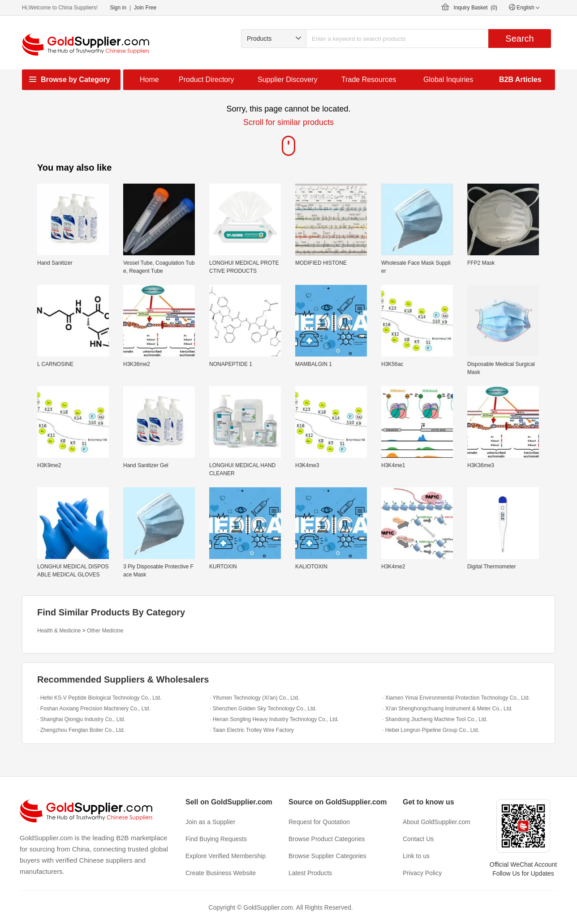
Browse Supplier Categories (327, 856)
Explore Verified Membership (226, 856)
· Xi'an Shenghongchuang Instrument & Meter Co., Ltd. (447, 709)
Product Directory (207, 80)
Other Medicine (105, 631)
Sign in (118, 8)
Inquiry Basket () (476, 8)
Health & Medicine (59, 631)
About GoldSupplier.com (437, 822)
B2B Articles (520, 80)
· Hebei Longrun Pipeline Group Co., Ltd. (431, 730)
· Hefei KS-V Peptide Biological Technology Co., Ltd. (99, 698)
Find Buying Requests (216, 839)
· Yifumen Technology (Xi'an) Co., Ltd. (254, 698)
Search (519, 39)
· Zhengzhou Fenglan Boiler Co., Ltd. (81, 730)
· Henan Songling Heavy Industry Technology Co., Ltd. (274, 719)
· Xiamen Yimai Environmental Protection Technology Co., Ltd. (456, 698)
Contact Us (418, 839)
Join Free (145, 8)
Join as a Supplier (210, 822)
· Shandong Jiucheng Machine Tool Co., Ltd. (435, 719)
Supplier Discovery (287, 80)
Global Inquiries (448, 80)
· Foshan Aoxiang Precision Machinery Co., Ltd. (94, 709)
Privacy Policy (422, 873)
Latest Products (310, 873)
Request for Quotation (319, 822)
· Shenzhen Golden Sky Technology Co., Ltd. (263, 709)
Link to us (416, 856)
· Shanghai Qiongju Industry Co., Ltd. (81, 719)
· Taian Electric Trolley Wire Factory (252, 730)
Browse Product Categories (327, 839)
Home (149, 80)
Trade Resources (369, 80)
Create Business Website (221, 873)
